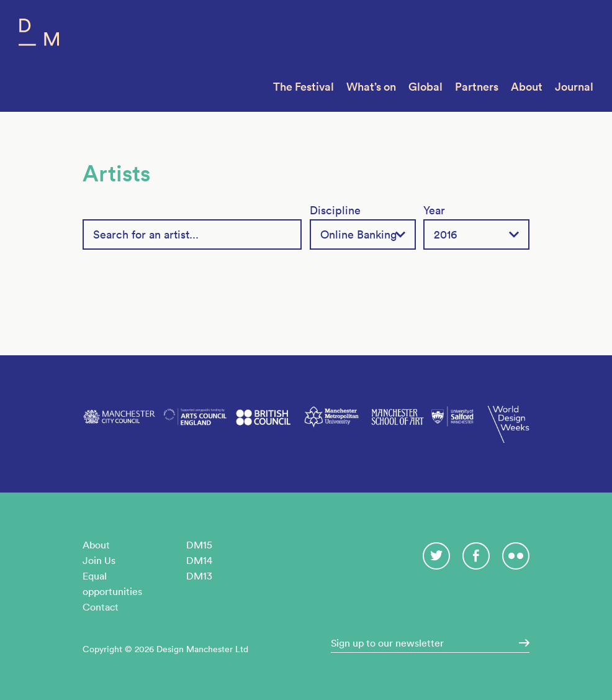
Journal (574, 87)
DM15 (199, 545)
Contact (101, 607)
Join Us (99, 560)
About (527, 87)
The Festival (304, 87)
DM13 (199, 576)
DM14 (199, 560)
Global (425, 87)
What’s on (371, 87)
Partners (477, 87)
